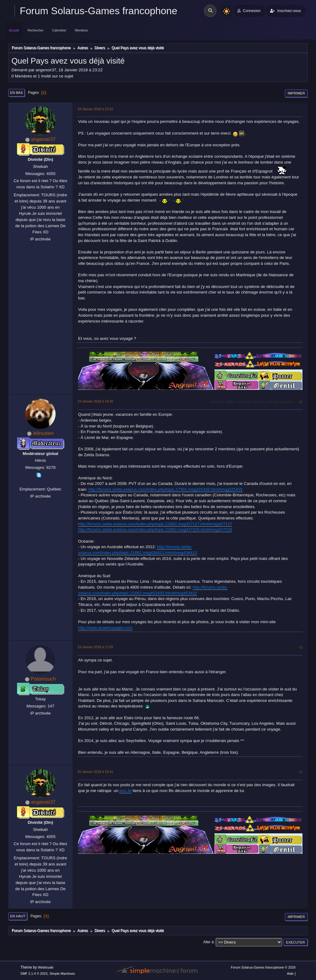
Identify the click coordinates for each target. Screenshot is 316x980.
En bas (17, 93)
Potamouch (43, 679)
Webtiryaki (46, 967)
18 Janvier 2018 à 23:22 (95, 109)
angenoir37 (43, 139)
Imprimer (296, 93)
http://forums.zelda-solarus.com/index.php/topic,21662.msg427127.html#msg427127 (155, 524)
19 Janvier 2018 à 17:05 (95, 647)
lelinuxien (43, 433)
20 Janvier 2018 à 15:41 (95, 772)
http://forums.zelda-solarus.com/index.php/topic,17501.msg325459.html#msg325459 (165, 489)
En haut (18, 916)
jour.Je (125, 791)
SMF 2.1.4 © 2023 (34, 974)
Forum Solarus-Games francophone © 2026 (263, 967)
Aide (290, 974)
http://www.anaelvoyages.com (105, 628)
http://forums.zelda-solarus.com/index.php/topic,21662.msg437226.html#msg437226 (155, 530)
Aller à (208, 942)
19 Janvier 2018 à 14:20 (95, 401)
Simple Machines (62, 974)
